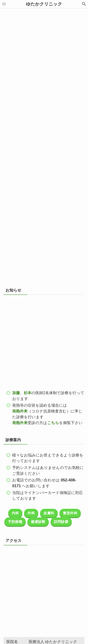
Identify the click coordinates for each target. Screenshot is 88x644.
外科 (31, 513)
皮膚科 (49, 513)
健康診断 (38, 522)
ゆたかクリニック (44, 4)
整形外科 (70, 513)
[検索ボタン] (84, 4)
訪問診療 (61, 522)
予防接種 (15, 522)
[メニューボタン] (4, 4)
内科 (15, 513)
